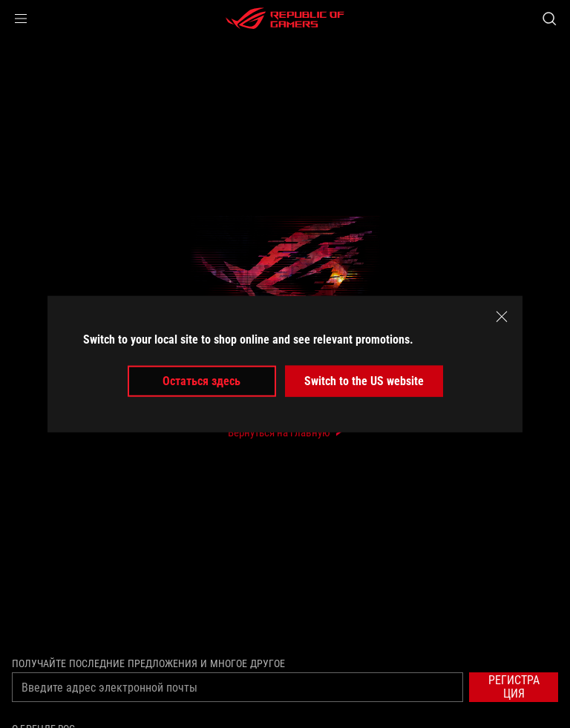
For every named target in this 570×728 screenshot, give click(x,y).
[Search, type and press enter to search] (549, 19)
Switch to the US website (364, 381)
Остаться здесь (202, 381)
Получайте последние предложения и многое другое (148, 663)
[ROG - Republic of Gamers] (285, 19)
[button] (21, 19)
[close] (502, 316)
